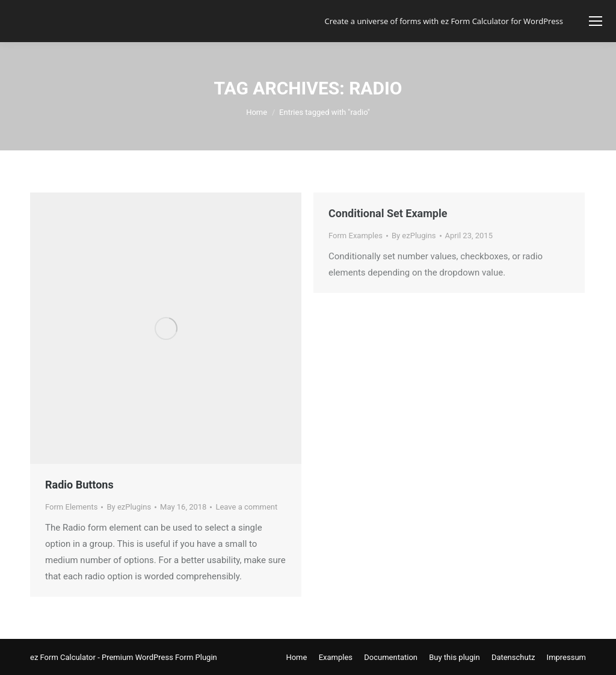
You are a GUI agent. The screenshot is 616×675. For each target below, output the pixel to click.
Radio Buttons (79, 485)
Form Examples (356, 236)
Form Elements (71, 507)
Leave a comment (246, 507)
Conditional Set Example (388, 213)
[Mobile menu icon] (596, 21)
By (129, 507)
